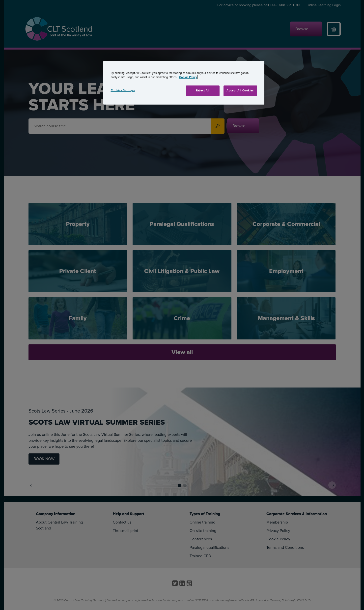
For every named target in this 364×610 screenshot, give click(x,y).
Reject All (203, 91)
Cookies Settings (123, 90)
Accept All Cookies (240, 91)
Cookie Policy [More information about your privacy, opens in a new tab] (188, 77)
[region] (184, 83)
